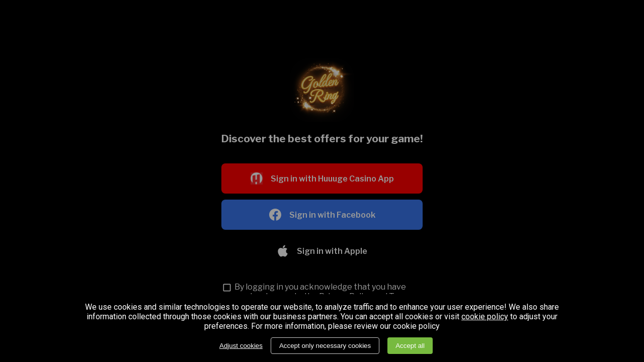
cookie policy (485, 317)
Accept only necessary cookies (325, 346)
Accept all (410, 346)
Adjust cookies (241, 346)
